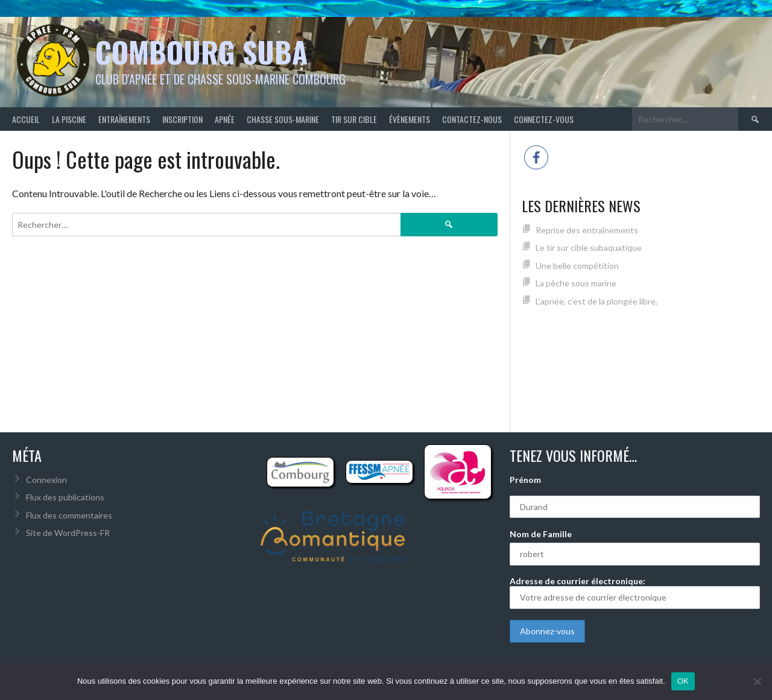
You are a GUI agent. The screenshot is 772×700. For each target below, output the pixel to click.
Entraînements (124, 119)
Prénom (525, 480)
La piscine (69, 119)
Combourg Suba (201, 52)
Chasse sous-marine (283, 119)
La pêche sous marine (576, 283)
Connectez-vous (544, 119)
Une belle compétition (577, 266)
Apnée (225, 119)
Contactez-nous (472, 119)
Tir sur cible (354, 119)
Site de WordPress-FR (68, 533)
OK (683, 681)
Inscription (182, 119)
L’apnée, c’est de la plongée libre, (596, 301)
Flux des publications (65, 497)
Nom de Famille (541, 534)
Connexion (46, 480)
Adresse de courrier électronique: (635, 592)
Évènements (410, 119)
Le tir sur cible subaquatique (589, 248)
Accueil (26, 119)
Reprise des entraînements (587, 230)
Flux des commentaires (69, 515)
